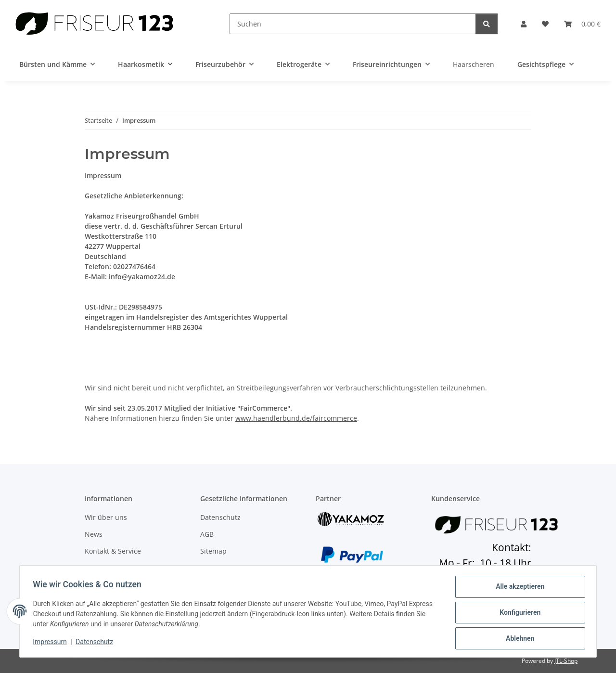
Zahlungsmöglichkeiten (122, 568)
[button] (524, 24)
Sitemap (213, 551)
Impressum (52, 643)
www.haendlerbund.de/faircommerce (296, 418)
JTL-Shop (566, 661)
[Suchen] (353, 24)
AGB (207, 534)
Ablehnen (518, 639)
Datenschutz (97, 643)
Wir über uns (106, 517)
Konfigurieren (518, 614)
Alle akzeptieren (518, 589)
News (94, 534)
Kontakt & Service (113, 551)
